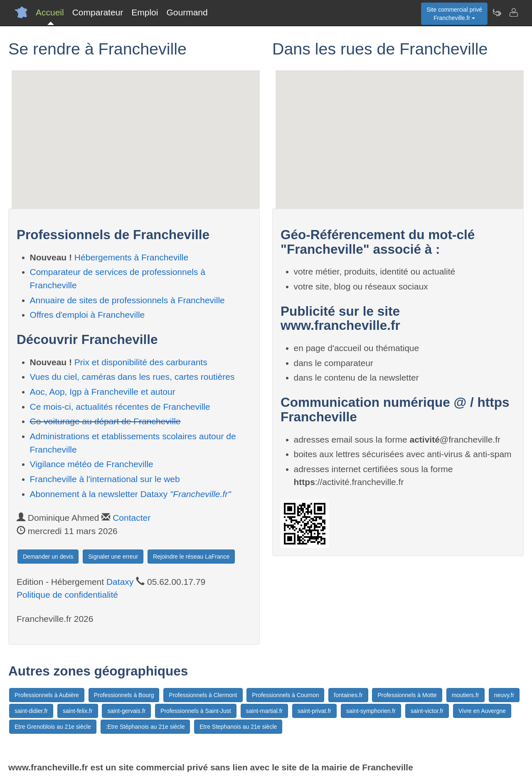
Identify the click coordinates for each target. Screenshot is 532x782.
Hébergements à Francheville (131, 257)
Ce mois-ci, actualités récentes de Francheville (120, 407)
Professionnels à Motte (407, 695)
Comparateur (98, 12)
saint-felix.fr (78, 711)
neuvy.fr (504, 695)
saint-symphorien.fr (371, 711)
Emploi (145, 12)
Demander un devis (48, 557)
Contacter (132, 518)
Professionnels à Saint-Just (196, 711)
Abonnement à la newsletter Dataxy (131, 494)
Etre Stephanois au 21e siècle (238, 727)
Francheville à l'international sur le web (105, 479)
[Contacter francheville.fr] (513, 12)
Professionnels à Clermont (203, 695)
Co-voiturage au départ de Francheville (105, 421)
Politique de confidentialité (67, 595)
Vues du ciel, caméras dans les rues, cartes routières (132, 377)
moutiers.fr (465, 695)
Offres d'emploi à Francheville (87, 315)
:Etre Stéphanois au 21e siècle (145, 727)
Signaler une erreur (113, 557)
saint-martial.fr (265, 711)
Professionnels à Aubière (47, 695)
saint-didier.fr (31, 711)
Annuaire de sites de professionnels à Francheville (127, 300)
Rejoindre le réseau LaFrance (191, 557)
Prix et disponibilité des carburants (141, 362)
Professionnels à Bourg (124, 695)
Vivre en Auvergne (482, 711)
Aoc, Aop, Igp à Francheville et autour (103, 392)
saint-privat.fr (314, 711)
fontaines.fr (348, 695)
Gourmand (187, 12)
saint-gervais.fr (126, 711)
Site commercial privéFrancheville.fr (454, 14)
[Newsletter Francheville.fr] (497, 12)
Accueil (50, 12)
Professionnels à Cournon (285, 695)
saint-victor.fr (427, 711)
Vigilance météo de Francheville (92, 464)
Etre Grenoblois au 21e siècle (53, 727)
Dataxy (120, 582)
